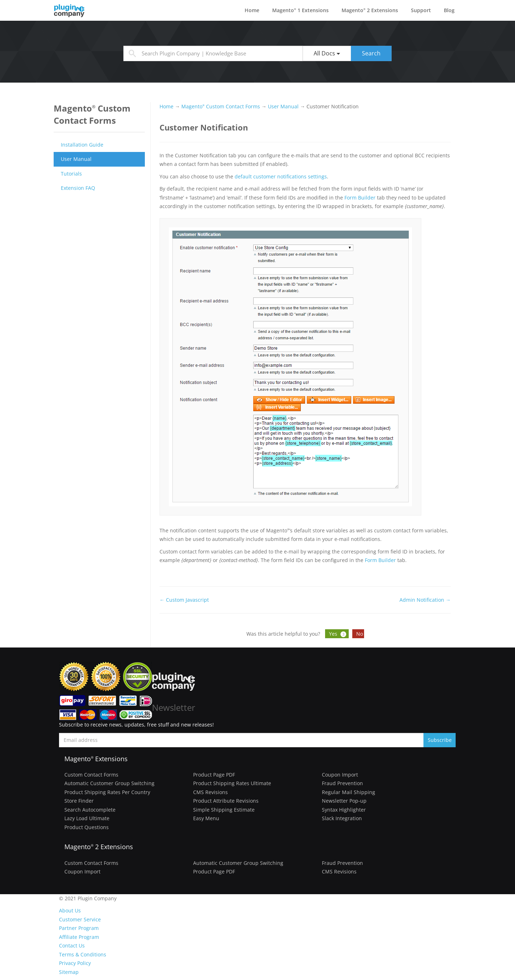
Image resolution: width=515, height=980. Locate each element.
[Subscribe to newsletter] (241, 740)
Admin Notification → (425, 600)
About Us (70, 910)
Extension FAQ (78, 188)
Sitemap (69, 972)
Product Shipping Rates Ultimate (232, 783)
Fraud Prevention (342, 783)
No (360, 634)
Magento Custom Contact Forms (221, 106)
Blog (449, 10)
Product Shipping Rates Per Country (107, 792)
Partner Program (79, 928)
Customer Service (80, 919)
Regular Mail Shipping (349, 792)
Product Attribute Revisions (226, 801)
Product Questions (87, 827)
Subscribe (440, 740)
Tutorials (71, 174)
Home (252, 10)
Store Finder (79, 801)
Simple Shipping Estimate (224, 810)
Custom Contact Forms (91, 775)
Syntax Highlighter (344, 810)
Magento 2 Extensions (370, 10)
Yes (338, 634)
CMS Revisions (210, 792)
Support (421, 10)
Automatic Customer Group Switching (109, 783)
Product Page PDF (214, 775)
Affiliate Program (79, 937)
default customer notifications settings (281, 176)
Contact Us (72, 945)
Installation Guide (82, 145)
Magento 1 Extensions (300, 10)
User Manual (76, 159)
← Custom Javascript (184, 600)
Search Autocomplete (90, 810)
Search (371, 53)
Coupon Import (340, 775)
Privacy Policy (75, 963)
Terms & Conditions (83, 954)
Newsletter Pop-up (344, 801)
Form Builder (360, 198)
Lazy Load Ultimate (87, 818)
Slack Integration (342, 818)
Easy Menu (206, 818)
